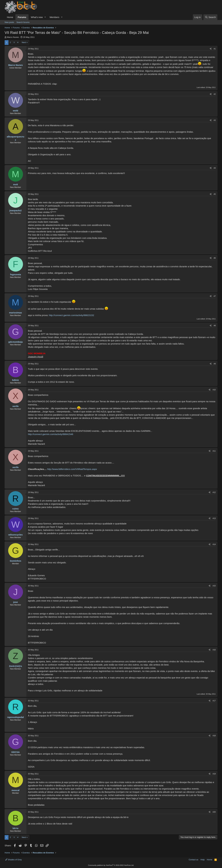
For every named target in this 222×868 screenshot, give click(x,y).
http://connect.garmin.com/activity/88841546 (51, 434)
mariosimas (15, 313)
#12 (214, 492)
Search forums (23, 22)
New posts (9, 22)
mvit (15, 184)
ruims (15, 509)
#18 (214, 736)
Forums (22, 17)
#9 (215, 364)
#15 (214, 586)
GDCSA (15, 752)
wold (15, 111)
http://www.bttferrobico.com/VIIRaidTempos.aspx (72, 469)
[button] (45, 17)
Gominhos (15, 561)
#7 (215, 296)
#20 (214, 812)
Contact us (193, 860)
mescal (15, 790)
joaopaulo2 (15, 210)
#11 (214, 451)
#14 (214, 544)
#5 (215, 194)
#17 (214, 701)
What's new (37, 17)
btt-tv (16, 828)
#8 (215, 326)
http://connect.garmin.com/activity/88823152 (72, 315)
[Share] (211, 49)
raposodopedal (16, 717)
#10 (214, 390)
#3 (215, 120)
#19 (214, 774)
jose (15, 602)
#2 (215, 94)
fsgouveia (15, 274)
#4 (215, 168)
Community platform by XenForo (111, 865)
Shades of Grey (13, 860)
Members (54, 17)
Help (203, 860)
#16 (214, 650)
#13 (214, 518)
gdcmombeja (15, 342)
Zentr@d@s (15, 666)
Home (10, 17)
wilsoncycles (15, 535)
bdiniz (15, 380)
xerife (15, 406)
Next (24, 42)
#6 (215, 258)
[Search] (210, 17)
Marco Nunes (13, 37)
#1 (215, 49)
